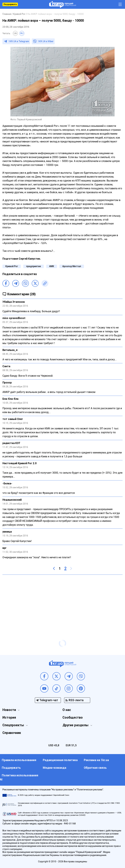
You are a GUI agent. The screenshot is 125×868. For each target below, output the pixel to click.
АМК (52, 266)
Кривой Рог (12, 266)
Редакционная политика (60, 760)
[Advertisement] (62, 601)
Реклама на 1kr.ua (96, 760)
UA (15, 33)
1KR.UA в (19, 41)
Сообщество (73, 717)
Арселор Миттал (72, 266)
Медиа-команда (55, 768)
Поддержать (10, 4)
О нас (67, 710)
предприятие (34, 266)
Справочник (12, 733)
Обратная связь (95, 768)
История (9, 717)
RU (22, 33)
